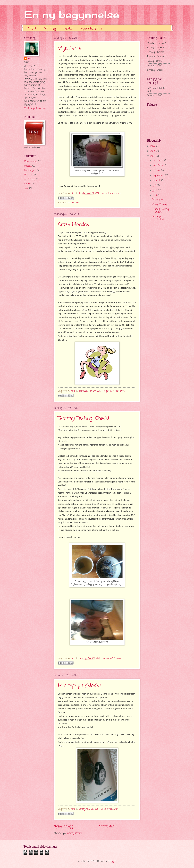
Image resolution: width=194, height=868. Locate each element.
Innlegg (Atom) (74, 833)
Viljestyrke (70, 48)
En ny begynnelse (72, 15)
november (158, 165)
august (157, 180)
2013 (153, 146)
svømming (30, 179)
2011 (153, 156)
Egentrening (31, 162)
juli (155, 185)
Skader (68, 29)
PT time (28, 175)
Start (32, 29)
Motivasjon (73, 203)
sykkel (28, 184)
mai (155, 195)
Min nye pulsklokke (80, 686)
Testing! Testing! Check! (84, 419)
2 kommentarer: (110, 809)
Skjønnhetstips (91, 29)
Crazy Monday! (74, 225)
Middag (28, 166)
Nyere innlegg (64, 826)
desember (158, 160)
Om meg (49, 29)
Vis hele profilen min (35, 108)
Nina (30, 59)
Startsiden (107, 826)
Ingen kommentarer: (112, 193)
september (159, 176)
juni (155, 190)
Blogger (112, 861)
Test (26, 188)
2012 (153, 151)
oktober (157, 170)
